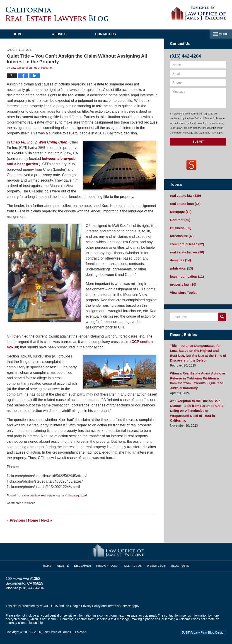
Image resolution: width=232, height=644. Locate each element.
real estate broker (186, 251)
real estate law (30, 495)
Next (47, 520)
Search (222, 315)
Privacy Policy (108, 565)
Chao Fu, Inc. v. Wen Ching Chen (39, 142)
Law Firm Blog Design (205, 632)
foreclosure (182, 235)
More (222, 34)
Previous (16, 520)
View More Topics (183, 291)
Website (66, 34)
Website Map (156, 565)
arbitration (181, 267)
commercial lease (186, 243)
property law (183, 283)
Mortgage (180, 211)
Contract (180, 219)
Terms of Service (120, 606)
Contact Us (117, 34)
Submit (198, 142)
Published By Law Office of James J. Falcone (196, 14)
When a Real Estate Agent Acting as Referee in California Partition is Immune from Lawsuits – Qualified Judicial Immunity (197, 378)
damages (180, 259)
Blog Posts (179, 565)
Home (21, 34)
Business (180, 227)
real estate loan (51, 495)
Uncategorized (77, 495)
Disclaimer (84, 565)
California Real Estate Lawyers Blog (57, 14)
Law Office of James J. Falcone (65, 632)
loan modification (186, 275)
